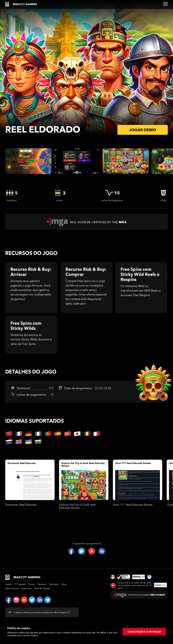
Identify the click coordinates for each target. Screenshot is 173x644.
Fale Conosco (12, 588)
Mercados (54, 584)
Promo (32, 584)
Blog (64, 584)
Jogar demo (143, 130)
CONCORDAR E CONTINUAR (144, 632)
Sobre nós (27, 588)
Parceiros (42, 584)
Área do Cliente (42, 588)
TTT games (20, 584)
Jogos (8, 584)
